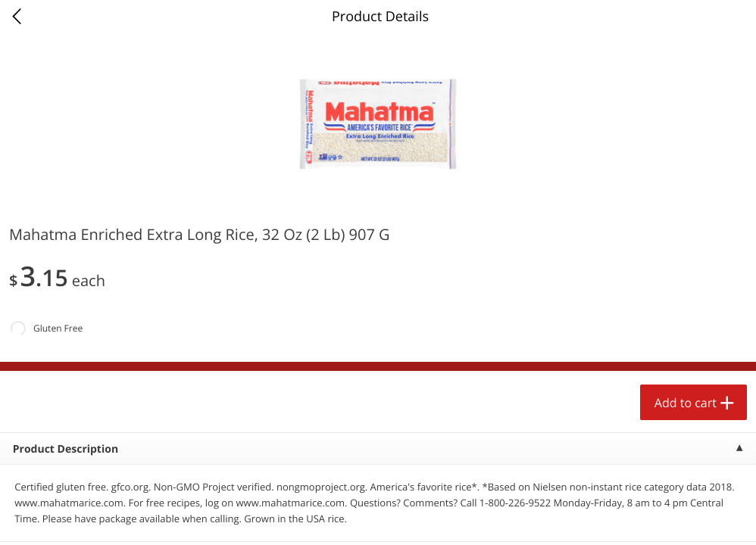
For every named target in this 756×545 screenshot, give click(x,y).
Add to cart (686, 403)
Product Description (66, 449)
